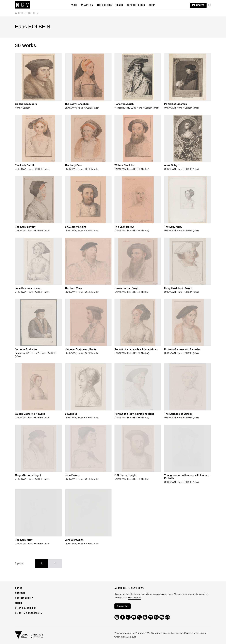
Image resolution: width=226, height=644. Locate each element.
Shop (152, 5)
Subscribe (123, 606)
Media (19, 603)
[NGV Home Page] (22, 5)
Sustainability (24, 598)
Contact (20, 593)
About (19, 589)
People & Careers (26, 608)
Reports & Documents (28, 613)
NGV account (134, 598)
